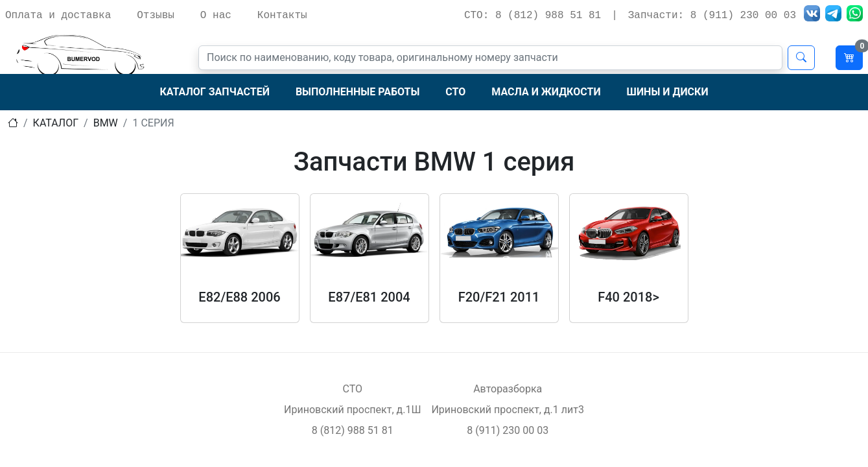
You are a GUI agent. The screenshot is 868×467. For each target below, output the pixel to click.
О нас (216, 16)
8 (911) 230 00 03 (508, 430)
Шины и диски (668, 92)
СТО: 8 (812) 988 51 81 (533, 16)
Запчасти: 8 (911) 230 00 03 (712, 16)
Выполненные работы (358, 92)
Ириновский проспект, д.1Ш (352, 410)
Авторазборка (508, 389)
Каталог (56, 123)
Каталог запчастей (214, 92)
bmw (106, 123)
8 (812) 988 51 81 (353, 430)
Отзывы (156, 16)
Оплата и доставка (58, 16)
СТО (455, 92)
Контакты (282, 16)
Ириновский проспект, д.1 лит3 (508, 410)
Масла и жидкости (546, 92)
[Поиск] (490, 58)
